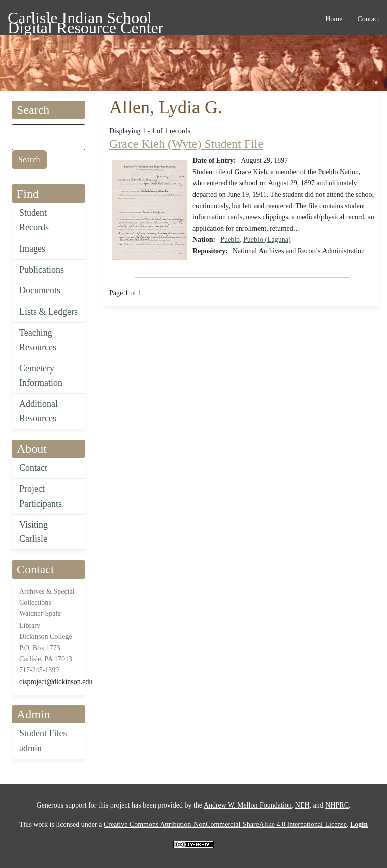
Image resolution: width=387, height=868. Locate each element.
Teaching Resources (38, 340)
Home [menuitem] (334, 19)
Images (32, 249)
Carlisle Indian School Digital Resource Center (85, 19)
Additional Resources (39, 411)
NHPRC (337, 805)
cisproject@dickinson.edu (56, 682)
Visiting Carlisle (34, 532)
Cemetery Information (41, 376)
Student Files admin (43, 741)
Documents (40, 290)
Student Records (34, 220)
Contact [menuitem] (368, 19)
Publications (42, 270)
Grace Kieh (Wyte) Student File (186, 144)
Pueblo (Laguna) (267, 240)
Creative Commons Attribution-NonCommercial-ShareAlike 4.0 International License (225, 824)
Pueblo (230, 240)
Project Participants (41, 496)
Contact (33, 468)
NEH (303, 805)
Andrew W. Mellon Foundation (248, 805)
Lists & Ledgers (48, 312)
